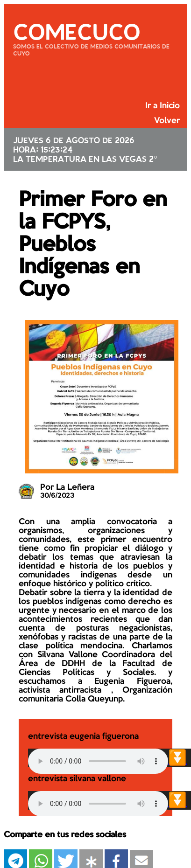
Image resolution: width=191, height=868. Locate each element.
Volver (167, 121)
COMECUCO (77, 30)
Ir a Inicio (163, 106)
